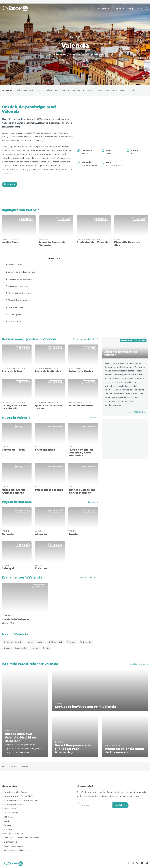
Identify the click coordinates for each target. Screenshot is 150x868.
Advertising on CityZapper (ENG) (18, 796)
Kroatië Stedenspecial (14, 846)
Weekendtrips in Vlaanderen (17, 850)
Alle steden (103, 9)
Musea (41, 90)
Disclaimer (9, 829)
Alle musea (91, 418)
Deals (139, 9)
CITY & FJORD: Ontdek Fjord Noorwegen (22, 838)
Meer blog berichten (137, 664)
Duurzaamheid (11, 842)
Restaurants (88, 90)
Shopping (76, 90)
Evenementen (111, 90)
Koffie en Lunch (62, 90)
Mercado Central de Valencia (19, 293)
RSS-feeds (8, 817)
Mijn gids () (119, 9)
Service (133, 90)
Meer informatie (136, 412)
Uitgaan (99, 90)
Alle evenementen (88, 577)
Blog (131, 9)
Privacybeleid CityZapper (15, 834)
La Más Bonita (13, 321)
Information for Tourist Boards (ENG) (21, 800)
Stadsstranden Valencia (17, 286)
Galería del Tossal (15, 307)
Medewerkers (10, 809)
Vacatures (8, 821)
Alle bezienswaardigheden (84, 339)
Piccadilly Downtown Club (18, 300)
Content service (11, 813)
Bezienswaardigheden (25, 90)
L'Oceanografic (13, 314)
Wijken (49, 90)
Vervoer (123, 90)
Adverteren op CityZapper (16, 792)
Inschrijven (121, 805)
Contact (7, 825)
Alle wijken (91, 502)
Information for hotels (14, 804)
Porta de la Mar (14, 265)
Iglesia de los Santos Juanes (19, 279)
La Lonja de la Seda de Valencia (20, 272)
